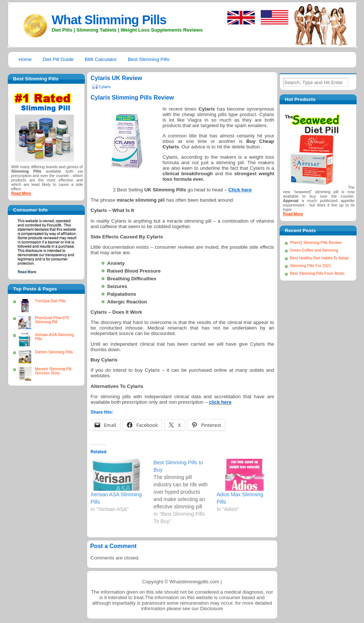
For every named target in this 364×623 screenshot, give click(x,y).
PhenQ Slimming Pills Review (316, 242)
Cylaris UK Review (117, 78)
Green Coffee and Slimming (314, 250)
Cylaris (105, 87)
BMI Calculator (101, 59)
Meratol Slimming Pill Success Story (53, 371)
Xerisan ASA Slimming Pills (54, 337)
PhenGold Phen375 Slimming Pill (52, 320)
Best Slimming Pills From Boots (318, 273)
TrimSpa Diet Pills (50, 301)
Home (25, 59)
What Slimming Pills (109, 20)
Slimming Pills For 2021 (311, 266)
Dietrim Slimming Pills (54, 352)
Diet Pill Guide (58, 59)
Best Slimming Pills (149, 59)
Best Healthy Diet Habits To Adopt (320, 258)
